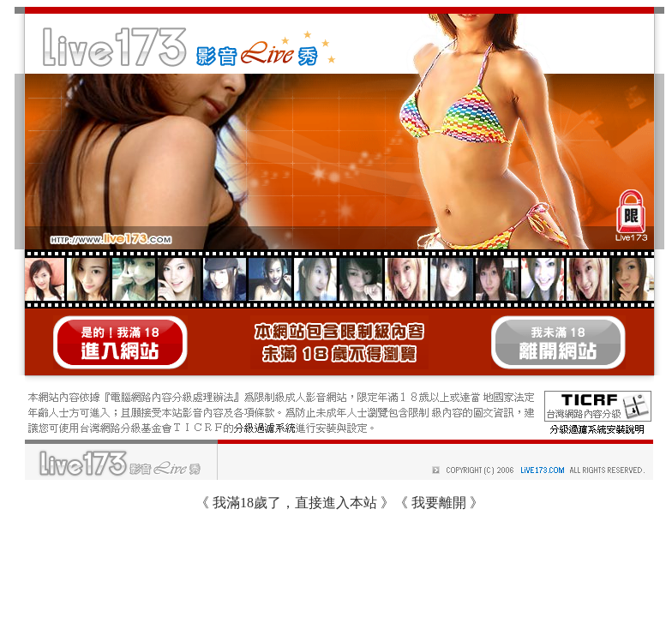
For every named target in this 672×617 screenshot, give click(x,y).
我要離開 (439, 503)
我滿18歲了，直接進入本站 (295, 503)
